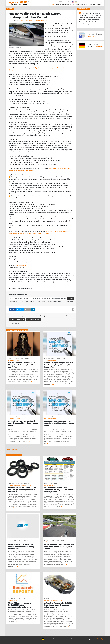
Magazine (93, 5)
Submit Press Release (68, 5)
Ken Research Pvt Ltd (50, 485)
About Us (99, 5)
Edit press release (33, 320)
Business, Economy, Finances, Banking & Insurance (34, 20)
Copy (71, 299)
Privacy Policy (59, 639)
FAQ (49, 639)
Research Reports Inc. (14, 600)
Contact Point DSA (79, 639)
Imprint (67, 2)
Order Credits (79, 5)
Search (98, 2)
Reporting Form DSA (90, 639)
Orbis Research (48, 542)
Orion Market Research (24, 22)
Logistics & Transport (56, 484)
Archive (86, 5)
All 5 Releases (12, 449)
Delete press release (17, 320)
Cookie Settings (100, 639)
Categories (58, 5)
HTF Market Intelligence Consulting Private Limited (21, 485)
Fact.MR (10, 542)
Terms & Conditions (68, 639)
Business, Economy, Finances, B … (23, 359)
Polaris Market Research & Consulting (54, 600)
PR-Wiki (61, 2)
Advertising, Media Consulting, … (23, 484)
